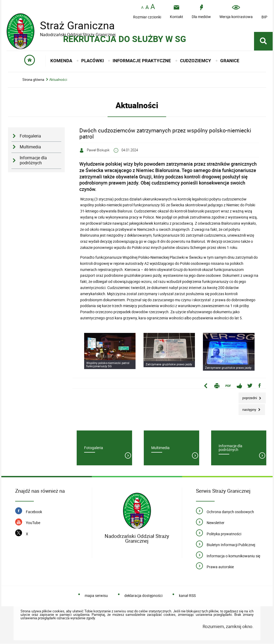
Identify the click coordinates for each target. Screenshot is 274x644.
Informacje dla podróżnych (33, 160)
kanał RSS (187, 595)
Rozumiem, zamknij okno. (228, 626)
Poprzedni (248, 396)
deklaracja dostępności (143, 595)
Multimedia (30, 147)
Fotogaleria (30, 136)
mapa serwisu (96, 595)
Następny (248, 408)
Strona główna (33, 80)
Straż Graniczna (73, 25)
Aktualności (58, 80)
